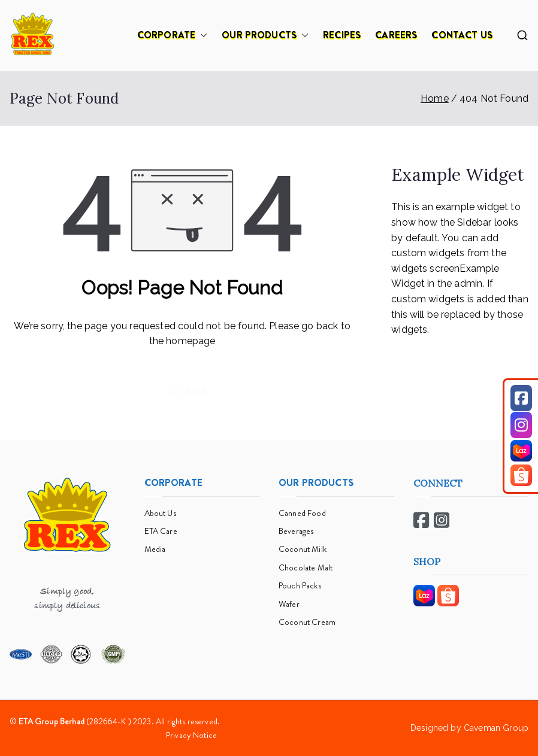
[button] (201, 35)
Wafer (289, 604)
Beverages (296, 531)
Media (155, 549)
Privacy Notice (191, 735)
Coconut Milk (303, 549)
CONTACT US (462, 35)
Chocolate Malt (306, 567)
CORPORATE (172, 35)
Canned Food (302, 513)
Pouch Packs (300, 585)
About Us (160, 513)
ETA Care (161, 531)
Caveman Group (496, 728)
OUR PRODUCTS (265, 35)
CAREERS (396, 35)
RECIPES (342, 35)
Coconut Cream (307, 622)
